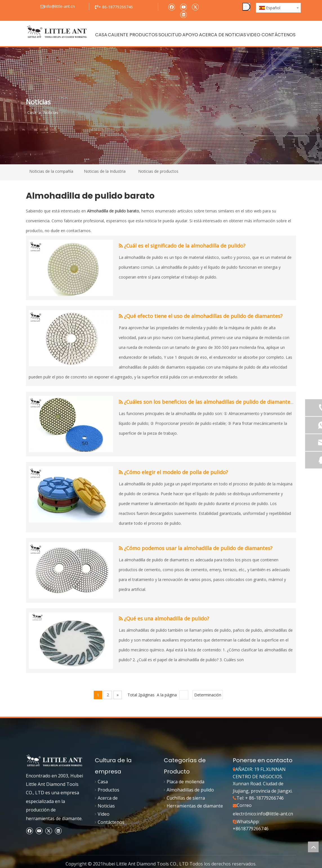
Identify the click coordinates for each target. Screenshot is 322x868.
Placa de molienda (185, 782)
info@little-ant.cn (275, 814)
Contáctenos (111, 822)
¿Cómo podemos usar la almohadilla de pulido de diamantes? (198, 548)
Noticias (106, 806)
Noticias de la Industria (105, 171)
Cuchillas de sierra (186, 798)
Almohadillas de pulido (190, 790)
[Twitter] (195, 7)
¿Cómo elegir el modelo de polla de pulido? (176, 472)
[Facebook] (172, 7)
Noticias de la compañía (51, 171)
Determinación (208, 695)
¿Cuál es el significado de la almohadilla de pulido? (185, 246)
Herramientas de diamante (195, 806)
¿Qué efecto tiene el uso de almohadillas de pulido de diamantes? (203, 316)
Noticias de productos (158, 171)
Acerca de (108, 798)
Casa (103, 782)
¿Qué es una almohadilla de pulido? (166, 618)
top (313, 847)
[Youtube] (183, 7)
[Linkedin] (183, 14)
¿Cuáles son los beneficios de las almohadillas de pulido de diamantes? (209, 402)
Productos (109, 790)
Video (104, 814)
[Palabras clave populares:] (246, 7)
